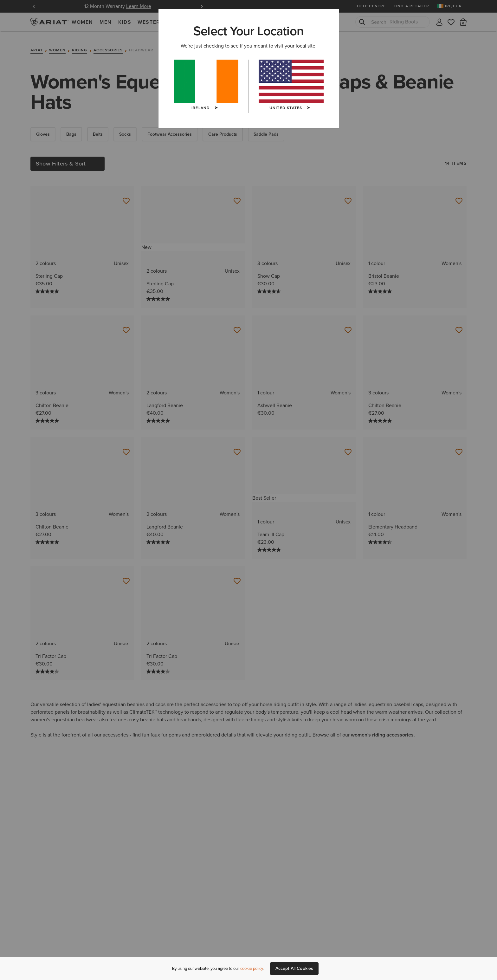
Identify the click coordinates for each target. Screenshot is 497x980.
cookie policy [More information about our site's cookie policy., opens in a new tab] (252, 968)
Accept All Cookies (294, 968)
